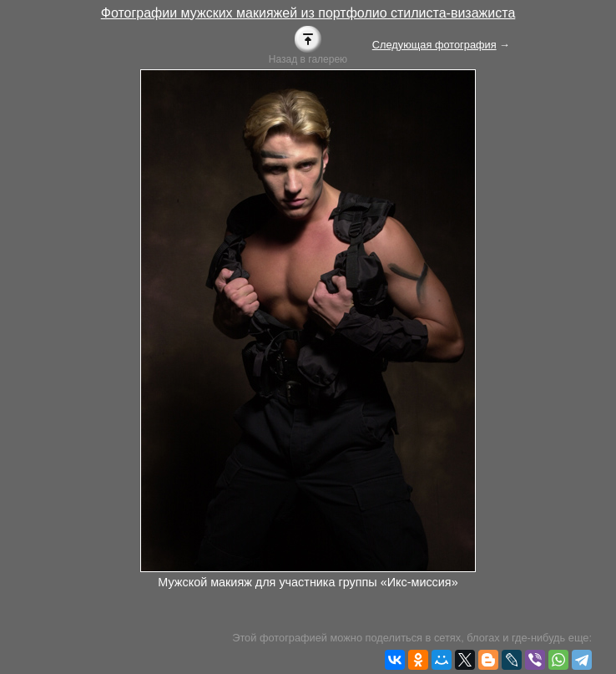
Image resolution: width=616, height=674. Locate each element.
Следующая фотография (434, 45)
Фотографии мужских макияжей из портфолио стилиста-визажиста (308, 13)
